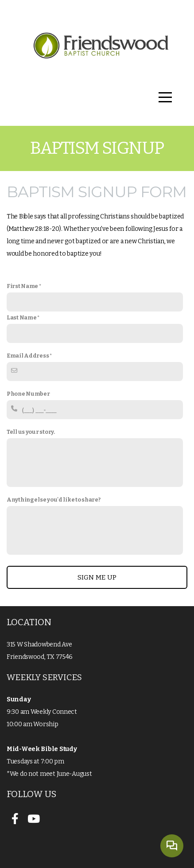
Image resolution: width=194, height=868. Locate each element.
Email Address (28, 356)
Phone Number (28, 394)
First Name (22, 286)
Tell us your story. (31, 432)
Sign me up (97, 577)
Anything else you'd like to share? (53, 500)
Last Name (21, 317)
